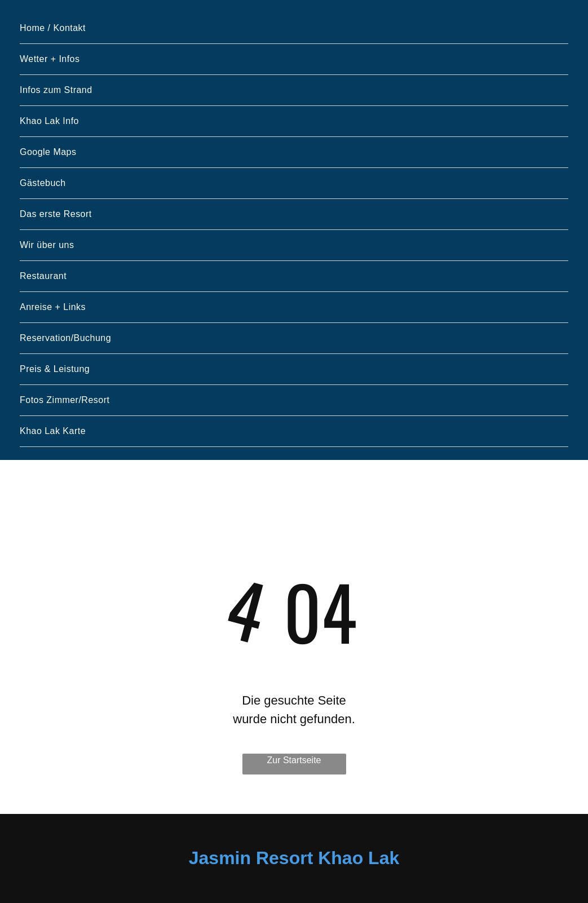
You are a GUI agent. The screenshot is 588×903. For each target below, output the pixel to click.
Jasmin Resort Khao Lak (294, 858)
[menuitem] (294, 28)
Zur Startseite (294, 760)
